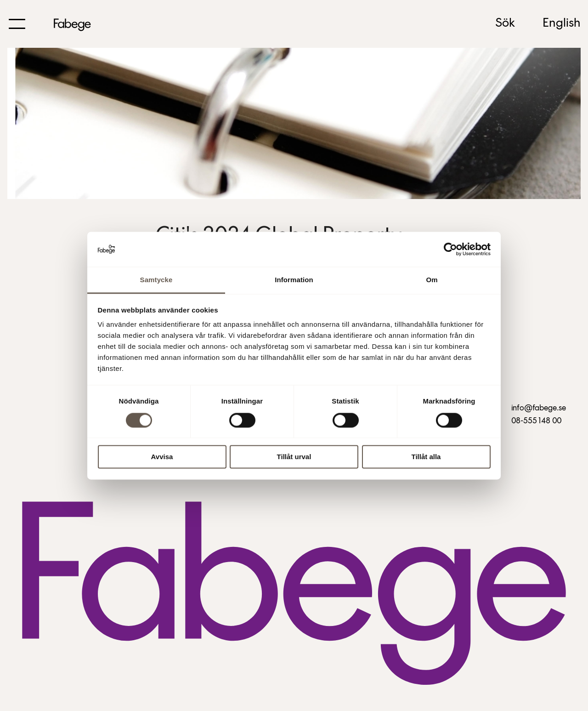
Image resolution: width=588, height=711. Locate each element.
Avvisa (162, 457)
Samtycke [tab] (156, 280)
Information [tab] (294, 280)
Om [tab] (432, 280)
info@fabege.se (539, 408)
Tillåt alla (426, 457)
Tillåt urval (294, 457)
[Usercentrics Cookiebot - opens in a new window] (450, 249)
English (562, 23)
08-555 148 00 (537, 421)
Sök (505, 23)
